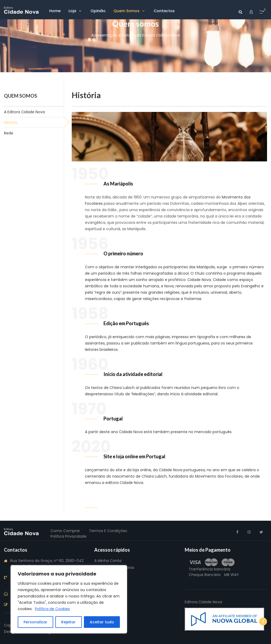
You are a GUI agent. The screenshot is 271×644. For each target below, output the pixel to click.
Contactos (164, 11)
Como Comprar (65, 531)
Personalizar (35, 622)
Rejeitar (68, 622)
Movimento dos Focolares (219, 476)
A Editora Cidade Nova (24, 112)
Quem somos (130, 11)
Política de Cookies (52, 609)
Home (55, 11)
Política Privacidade (69, 536)
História (11, 123)
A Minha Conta (108, 561)
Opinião (98, 11)
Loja (76, 11)
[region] (69, 599)
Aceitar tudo (102, 622)
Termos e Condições (108, 531)
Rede (9, 133)
